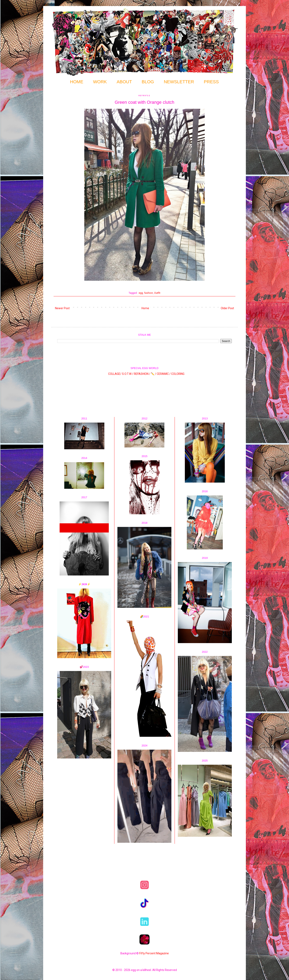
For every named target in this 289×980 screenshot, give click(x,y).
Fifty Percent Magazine (154, 953)
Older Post (227, 308)
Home (145, 308)
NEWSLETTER (179, 82)
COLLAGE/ (115, 374)
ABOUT (124, 82)
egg (141, 293)
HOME (77, 82)
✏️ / (154, 374)
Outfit (157, 293)
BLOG (148, 82)
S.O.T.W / (128, 374)
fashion (149, 293)
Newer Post (62, 308)
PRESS (211, 82)
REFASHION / (142, 374)
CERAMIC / (164, 374)
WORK (100, 82)
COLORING (178, 374)
